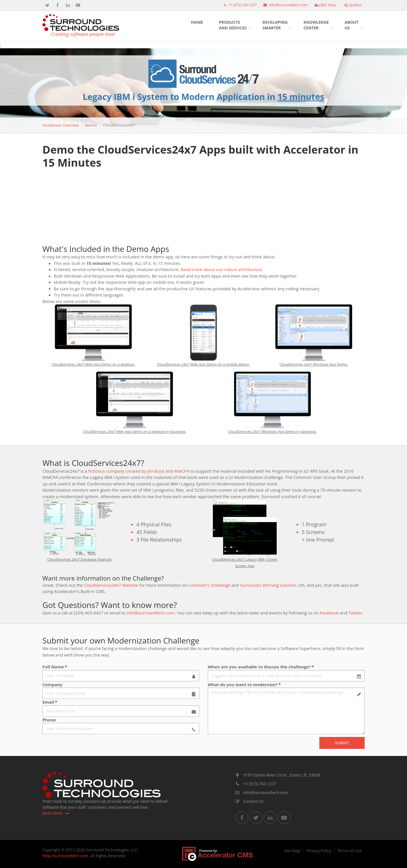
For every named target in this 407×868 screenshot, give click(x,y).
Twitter (355, 613)
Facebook (329, 613)
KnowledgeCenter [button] (316, 25)
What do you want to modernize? (243, 684)
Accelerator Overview (61, 125)
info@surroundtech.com (284, 5)
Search (353, 5)
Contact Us (249, 801)
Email (48, 702)
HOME (197, 22)
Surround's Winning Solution (268, 585)
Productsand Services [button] (233, 25)
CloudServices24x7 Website (111, 585)
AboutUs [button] (351, 25)
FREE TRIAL (325, 5)
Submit (342, 743)
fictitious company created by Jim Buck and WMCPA (139, 471)
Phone (49, 720)
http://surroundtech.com (65, 856)
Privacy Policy (319, 851)
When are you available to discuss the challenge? (259, 667)
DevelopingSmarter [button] (275, 25)
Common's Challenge (209, 585)
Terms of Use (349, 851)
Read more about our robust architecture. (222, 269)
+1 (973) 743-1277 (239, 5)
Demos (91, 125)
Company (52, 684)
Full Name (53, 667)
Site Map (292, 851)
